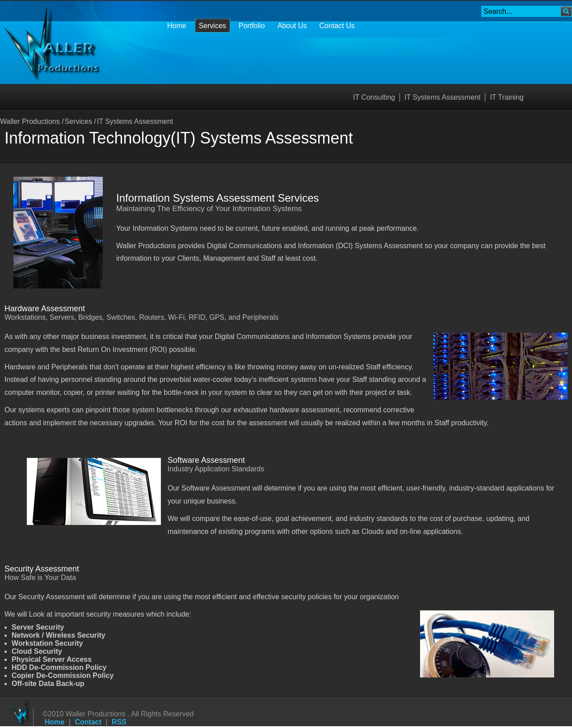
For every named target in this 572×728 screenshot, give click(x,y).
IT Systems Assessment (442, 97)
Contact (88, 722)
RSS (119, 722)
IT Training (507, 97)
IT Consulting (374, 97)
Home (55, 722)
